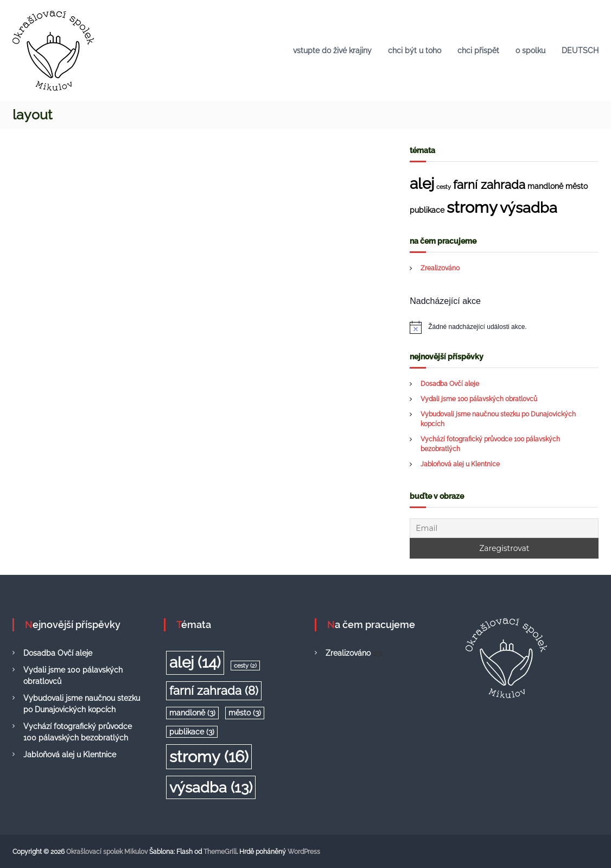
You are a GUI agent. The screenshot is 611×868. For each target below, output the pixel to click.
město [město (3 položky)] (577, 186)
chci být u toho (415, 50)
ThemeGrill (220, 852)
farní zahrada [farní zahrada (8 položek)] (489, 185)
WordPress (304, 852)
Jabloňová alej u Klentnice (460, 464)
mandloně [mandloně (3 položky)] (545, 186)
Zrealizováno (440, 268)
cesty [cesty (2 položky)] (444, 187)
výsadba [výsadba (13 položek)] (529, 207)
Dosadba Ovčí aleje (450, 384)
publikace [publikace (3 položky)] (427, 210)
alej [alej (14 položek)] (422, 184)
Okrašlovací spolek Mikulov (107, 852)
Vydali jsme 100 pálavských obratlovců (479, 399)
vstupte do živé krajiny (332, 50)
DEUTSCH (580, 50)
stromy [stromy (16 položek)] (472, 207)
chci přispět (478, 50)
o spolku (530, 50)
